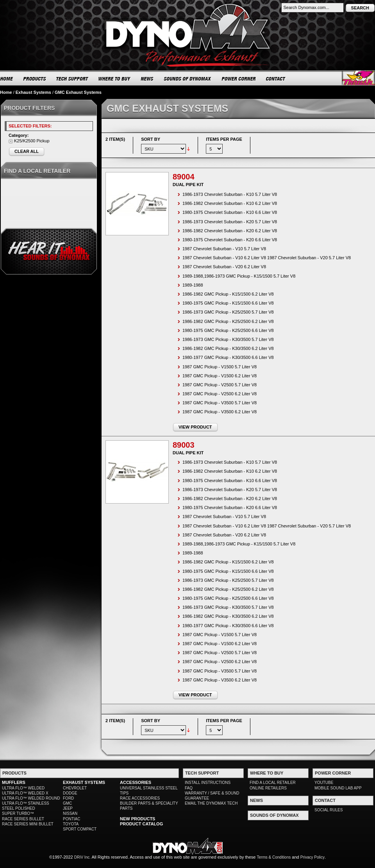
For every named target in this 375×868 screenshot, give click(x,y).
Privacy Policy (312, 857)
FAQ (189, 788)
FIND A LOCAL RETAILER (273, 783)
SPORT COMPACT (80, 829)
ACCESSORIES (136, 782)
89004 (184, 177)
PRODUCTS (35, 79)
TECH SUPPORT (72, 79)
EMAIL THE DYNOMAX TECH (211, 803)
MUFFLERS (14, 782)
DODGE (70, 793)
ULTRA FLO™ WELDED (23, 788)
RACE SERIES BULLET (23, 819)
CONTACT (276, 79)
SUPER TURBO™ (18, 813)
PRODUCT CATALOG (141, 824)
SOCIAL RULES (329, 810)
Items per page (224, 139)
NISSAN (70, 813)
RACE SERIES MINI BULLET (28, 824)
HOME (7, 79)
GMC (67, 803)
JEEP (68, 808)
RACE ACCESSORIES (140, 798)
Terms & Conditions (274, 857)
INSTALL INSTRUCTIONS (208, 783)
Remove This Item (11, 141)
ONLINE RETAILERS (268, 788)
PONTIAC (71, 819)
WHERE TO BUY (115, 79)
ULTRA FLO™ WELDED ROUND (31, 798)
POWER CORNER (239, 79)
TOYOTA (71, 824)
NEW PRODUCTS (137, 819)
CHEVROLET (75, 788)
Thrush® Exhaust (358, 78)
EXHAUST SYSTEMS (84, 782)
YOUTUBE (324, 783)
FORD (68, 798)
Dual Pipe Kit (188, 185)
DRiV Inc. (82, 857)
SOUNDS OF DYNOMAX (188, 79)
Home (6, 92)
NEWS (147, 79)
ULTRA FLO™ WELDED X (25, 793)
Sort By (151, 139)
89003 (184, 445)
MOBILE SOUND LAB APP (338, 788)
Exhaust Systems (33, 92)
